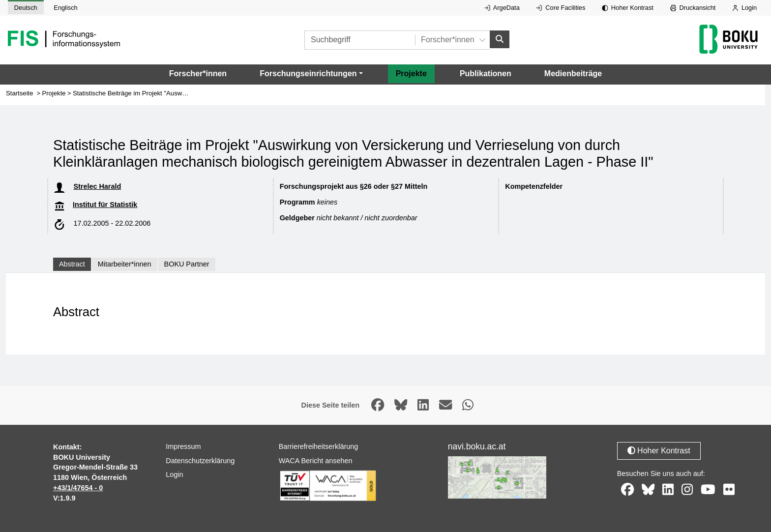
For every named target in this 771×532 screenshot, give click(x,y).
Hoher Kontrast (628, 8)
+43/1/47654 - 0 (78, 488)
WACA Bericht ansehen (316, 461)
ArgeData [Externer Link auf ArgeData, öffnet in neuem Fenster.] (502, 8)
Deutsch (26, 8)
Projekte (411, 74)
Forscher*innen (198, 74)
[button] (311, 74)
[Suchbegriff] (360, 40)
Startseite (20, 93)
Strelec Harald (97, 186)
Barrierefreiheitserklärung (319, 446)
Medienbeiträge (573, 74)
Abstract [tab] (72, 264)
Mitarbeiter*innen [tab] (125, 264)
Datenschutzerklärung (200, 461)
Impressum (183, 446)
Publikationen (486, 74)
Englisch (65, 8)
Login (744, 8)
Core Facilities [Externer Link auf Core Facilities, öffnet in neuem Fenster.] (561, 8)
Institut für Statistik (105, 205)
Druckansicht (693, 8)
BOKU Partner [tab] (187, 264)
